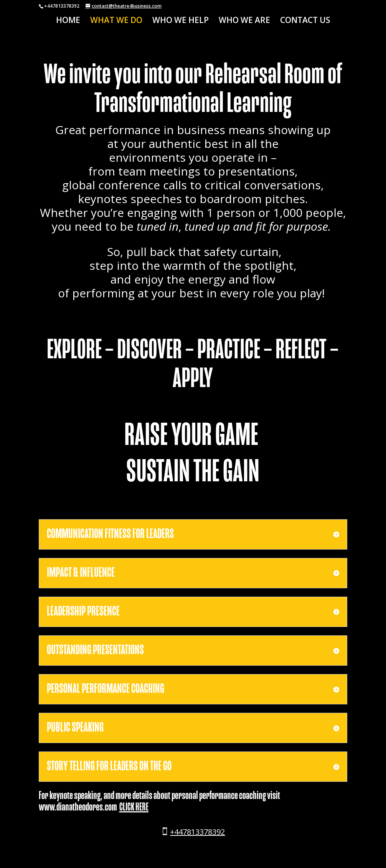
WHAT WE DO (116, 21)
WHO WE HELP (181, 21)
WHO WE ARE (244, 21)
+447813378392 (197, 832)
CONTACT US (305, 21)
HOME (68, 21)
